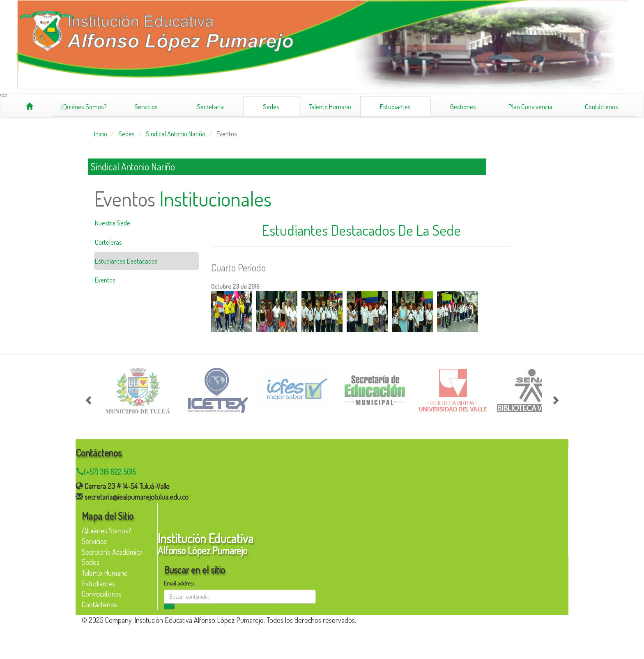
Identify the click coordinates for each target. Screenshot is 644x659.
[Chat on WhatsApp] (322, 472)
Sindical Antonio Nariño (176, 134)
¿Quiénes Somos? (84, 107)
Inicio (101, 134)
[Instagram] (87, 637)
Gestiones (463, 107)
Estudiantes (395, 107)
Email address (179, 583)
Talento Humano (330, 107)
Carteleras (108, 242)
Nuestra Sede (113, 223)
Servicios (146, 107)
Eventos (227, 134)
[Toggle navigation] (4, 95)
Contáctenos (601, 107)
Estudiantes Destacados (126, 261)
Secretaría (210, 107)
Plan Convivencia (530, 107)
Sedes (271, 107)
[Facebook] (87, 649)
